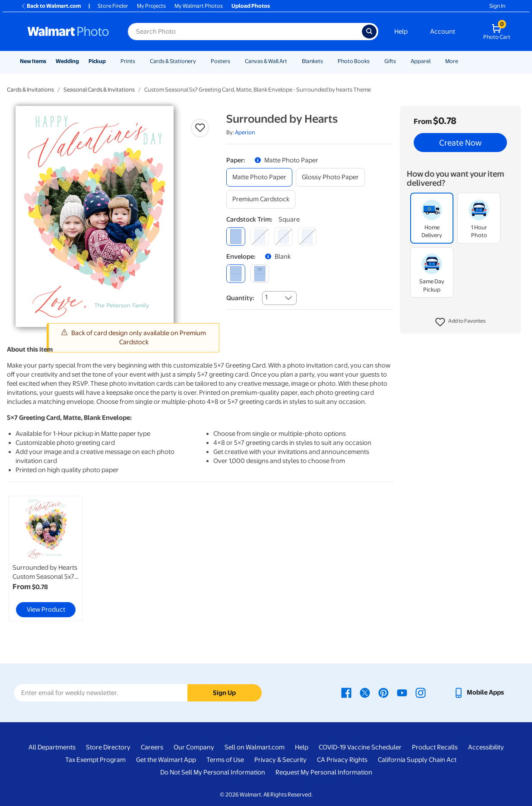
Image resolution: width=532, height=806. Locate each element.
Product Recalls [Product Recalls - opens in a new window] (435, 747)
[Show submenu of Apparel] (434, 61)
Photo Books (354, 61)
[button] (461, 322)
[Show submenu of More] (462, 61)
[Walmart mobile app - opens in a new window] (479, 692)
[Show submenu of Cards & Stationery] (200, 61)
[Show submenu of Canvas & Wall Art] (291, 61)
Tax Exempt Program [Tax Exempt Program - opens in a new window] (95, 760)
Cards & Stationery (173, 61)
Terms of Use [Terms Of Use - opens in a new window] (225, 760)
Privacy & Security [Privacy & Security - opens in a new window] (280, 760)
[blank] (236, 274)
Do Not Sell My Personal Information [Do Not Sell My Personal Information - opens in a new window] (213, 772)
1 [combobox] (266, 297)
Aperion (245, 132)
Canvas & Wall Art (266, 61)
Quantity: (240, 298)
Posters (220, 61)
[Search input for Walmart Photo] (245, 32)
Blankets (312, 61)
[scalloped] (307, 236)
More (452, 61)
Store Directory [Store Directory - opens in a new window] (108, 747)
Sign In (497, 6)
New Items (33, 61)
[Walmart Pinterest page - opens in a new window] (383, 692)
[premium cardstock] (261, 199)
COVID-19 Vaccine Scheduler (360, 747)
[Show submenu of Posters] (234, 61)
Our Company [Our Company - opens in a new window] (194, 747)
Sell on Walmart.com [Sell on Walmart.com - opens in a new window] (255, 747)
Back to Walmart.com (51, 6)
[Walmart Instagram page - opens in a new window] (421, 692)
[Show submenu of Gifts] (400, 61)
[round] (260, 236)
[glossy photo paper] (330, 177)
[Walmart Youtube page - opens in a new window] (402, 692)
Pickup (97, 61)
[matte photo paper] (259, 177)
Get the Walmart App (166, 760)
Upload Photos (251, 6)
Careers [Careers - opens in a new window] (152, 747)
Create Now (460, 143)
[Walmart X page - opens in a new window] (365, 692)
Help (401, 32)
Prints (128, 61)
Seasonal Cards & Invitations (99, 90)
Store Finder (113, 6)
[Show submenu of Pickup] (110, 61)
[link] (46, 558)
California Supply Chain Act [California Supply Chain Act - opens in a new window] (417, 760)
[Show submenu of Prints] (139, 61)
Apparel (421, 61)
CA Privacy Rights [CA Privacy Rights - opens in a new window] (342, 760)
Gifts (390, 61)
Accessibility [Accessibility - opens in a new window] (486, 747)
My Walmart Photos (199, 6)
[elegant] (283, 236)
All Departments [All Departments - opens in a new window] (52, 747)
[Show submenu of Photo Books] (374, 61)
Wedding (67, 61)
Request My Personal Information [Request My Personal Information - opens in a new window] (324, 772)
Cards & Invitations (30, 90)
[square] (236, 236)
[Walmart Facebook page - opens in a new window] (346, 692)
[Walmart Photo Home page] (68, 32)
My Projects (151, 6)
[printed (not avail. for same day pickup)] (260, 274)
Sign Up (224, 693)
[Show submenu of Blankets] (327, 61)
